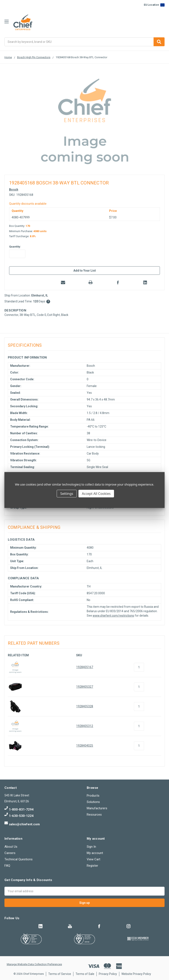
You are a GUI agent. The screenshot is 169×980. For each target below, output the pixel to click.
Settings (67, 494)
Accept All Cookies (96, 494)
